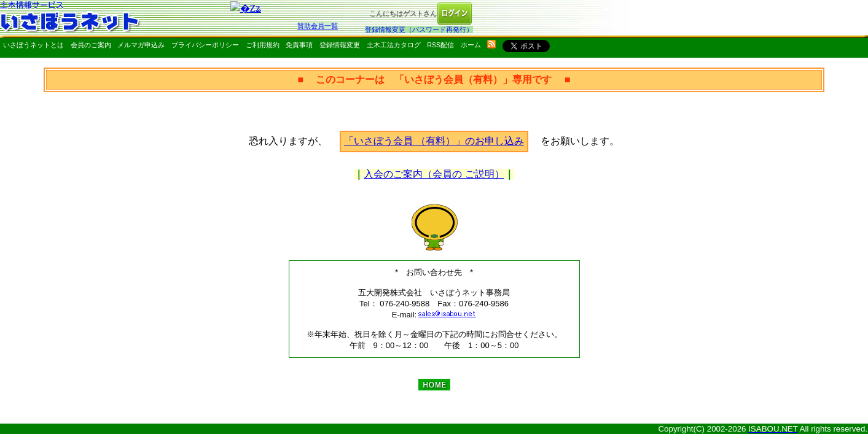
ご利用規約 (263, 45)
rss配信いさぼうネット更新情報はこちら (491, 44)
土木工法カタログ (394, 45)
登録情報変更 (340, 45)
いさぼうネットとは (33, 45)
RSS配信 (440, 45)
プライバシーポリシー (205, 45)
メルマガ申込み (141, 45)
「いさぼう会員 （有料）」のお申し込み (434, 141)
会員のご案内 (91, 45)
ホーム (471, 45)
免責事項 (299, 45)
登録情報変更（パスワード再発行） (419, 29)
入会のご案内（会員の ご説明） (434, 174)
